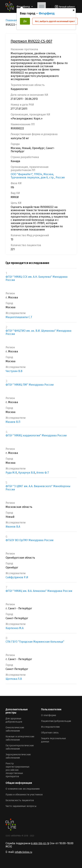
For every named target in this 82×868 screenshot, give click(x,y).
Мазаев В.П (13, 422)
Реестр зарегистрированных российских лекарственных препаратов (17, 770)
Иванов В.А (13, 527)
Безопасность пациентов (20, 800)
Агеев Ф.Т (43, 473)
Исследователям (50, 727)
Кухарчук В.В (27, 473)
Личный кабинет (67, 7)
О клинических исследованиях (23, 789)
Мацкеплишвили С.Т (19, 317)
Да (25, 21)
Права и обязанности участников (24, 795)
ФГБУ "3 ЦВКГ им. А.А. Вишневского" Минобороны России (38, 488)
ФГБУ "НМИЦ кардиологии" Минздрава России (36, 435)
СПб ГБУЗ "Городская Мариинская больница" (35, 642)
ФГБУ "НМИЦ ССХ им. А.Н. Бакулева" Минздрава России (37, 278)
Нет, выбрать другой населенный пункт (55, 21)
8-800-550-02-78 (40, 843)
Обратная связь (50, 733)
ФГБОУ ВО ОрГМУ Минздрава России (30, 540)
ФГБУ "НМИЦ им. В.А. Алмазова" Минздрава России (39, 591)
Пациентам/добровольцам (56, 721)
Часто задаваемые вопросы (21, 806)
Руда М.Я (11, 473)
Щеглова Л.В (14, 679)
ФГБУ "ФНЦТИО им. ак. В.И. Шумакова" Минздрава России (38, 332)
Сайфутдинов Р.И (17, 577)
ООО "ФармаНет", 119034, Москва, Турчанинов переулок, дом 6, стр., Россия (38, 176)
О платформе (49, 715)
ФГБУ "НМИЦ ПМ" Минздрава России (30, 385)
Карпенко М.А (15, 628)
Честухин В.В (14, 371)
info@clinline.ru (24, 852)
